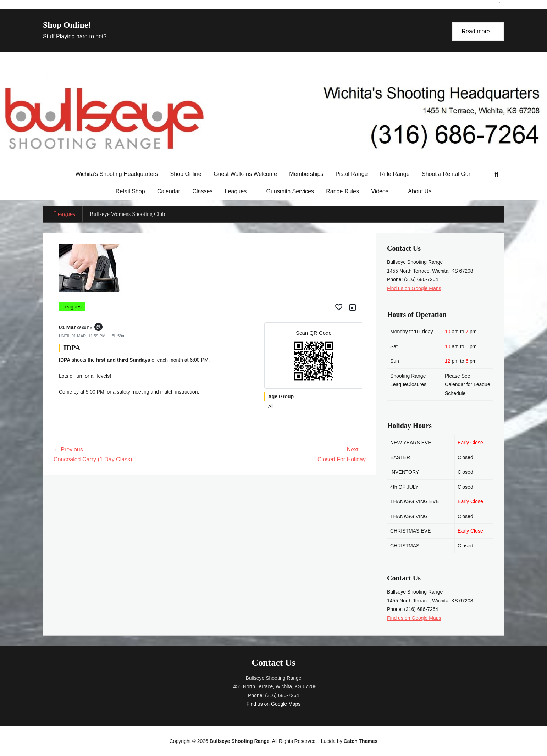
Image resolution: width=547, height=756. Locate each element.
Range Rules (342, 191)
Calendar (169, 191)
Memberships (306, 174)
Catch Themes (361, 741)
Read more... (478, 31)
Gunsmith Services (290, 191)
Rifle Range (395, 174)
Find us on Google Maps (414, 288)
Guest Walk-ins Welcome (245, 174)
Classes (202, 191)
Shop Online (186, 174)
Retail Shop (130, 191)
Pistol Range (352, 174)
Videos (380, 191)
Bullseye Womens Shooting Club (127, 214)
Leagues (236, 191)
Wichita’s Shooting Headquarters (117, 174)
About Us (420, 191)
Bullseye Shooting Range (240, 741)
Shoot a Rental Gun (447, 174)
